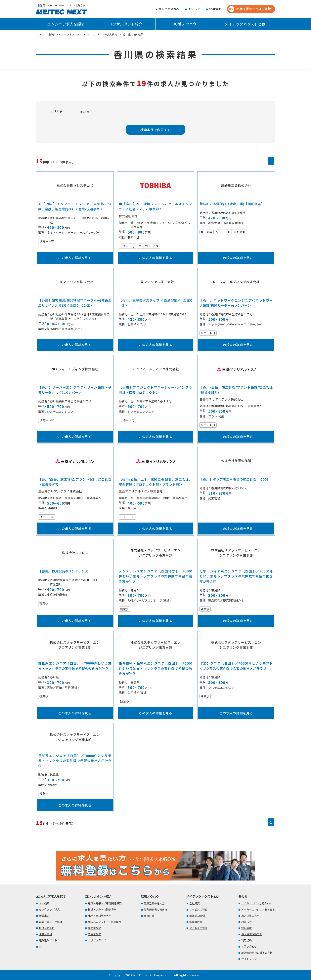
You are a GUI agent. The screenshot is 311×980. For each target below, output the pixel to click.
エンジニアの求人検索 (104, 34)
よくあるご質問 (198, 928)
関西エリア (94, 934)
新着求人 (44, 916)
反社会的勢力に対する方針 (257, 953)
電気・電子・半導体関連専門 (105, 903)
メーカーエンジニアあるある (258, 909)
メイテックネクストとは (245, 24)
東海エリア (94, 928)
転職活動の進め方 (154, 903)
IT (40, 946)
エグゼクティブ (97, 940)
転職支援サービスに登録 (250, 9)
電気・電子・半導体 (51, 922)
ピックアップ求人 (49, 909)
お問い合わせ (249, 946)
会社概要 (195, 903)
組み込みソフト (48, 940)
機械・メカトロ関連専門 (102, 909)
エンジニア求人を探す (66, 24)
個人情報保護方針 (252, 934)
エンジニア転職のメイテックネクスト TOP (61, 34)
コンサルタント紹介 (126, 24)
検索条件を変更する (155, 130)
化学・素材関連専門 (100, 916)
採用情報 (215, 9)
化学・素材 (45, 934)
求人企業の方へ (169, 9)
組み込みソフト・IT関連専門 (105, 922)
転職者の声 (196, 922)
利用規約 (246, 940)
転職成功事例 (197, 916)
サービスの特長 (198, 909)
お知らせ (194, 9)
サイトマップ (249, 959)
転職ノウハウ (185, 24)
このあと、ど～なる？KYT (256, 903)
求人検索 (44, 903)
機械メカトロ (47, 928)
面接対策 (149, 916)
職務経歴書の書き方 (156, 909)
